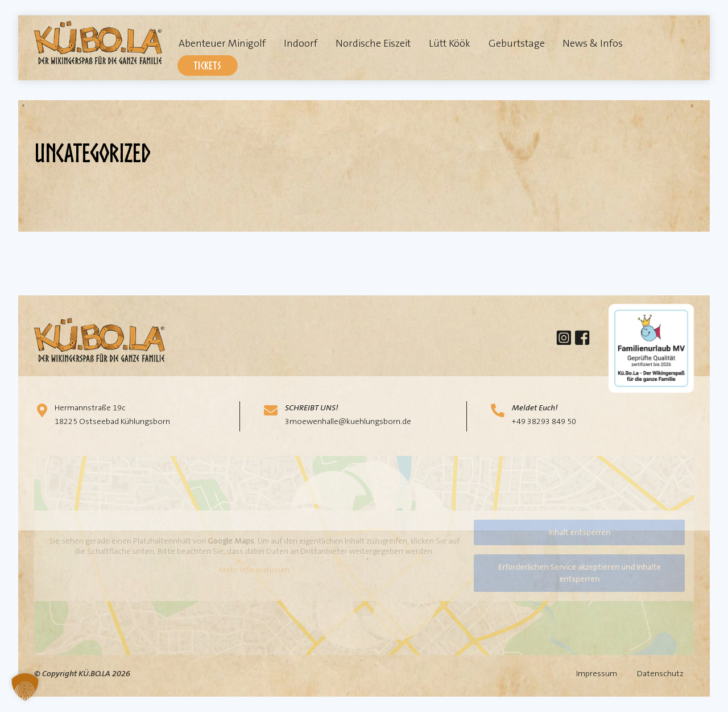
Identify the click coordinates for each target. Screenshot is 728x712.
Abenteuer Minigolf (222, 43)
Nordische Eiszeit (373, 43)
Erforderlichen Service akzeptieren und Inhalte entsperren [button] (580, 573)
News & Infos (593, 43)
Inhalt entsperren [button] (579, 532)
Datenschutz (660, 674)
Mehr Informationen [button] (254, 571)
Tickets (207, 65)
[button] (25, 687)
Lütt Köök (450, 43)
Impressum (597, 674)
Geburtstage (517, 43)
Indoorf (301, 43)
